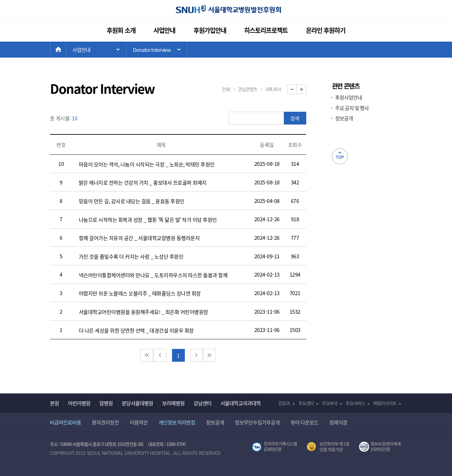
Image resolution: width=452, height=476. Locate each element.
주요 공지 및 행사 (352, 108)
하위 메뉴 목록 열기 (157, 50)
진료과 (284, 403)
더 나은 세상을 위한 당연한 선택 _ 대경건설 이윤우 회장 (136, 330)
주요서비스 (355, 403)
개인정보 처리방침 (177, 422)
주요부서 (330, 403)
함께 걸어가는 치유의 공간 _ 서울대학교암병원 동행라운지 (139, 238)
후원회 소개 (121, 30)
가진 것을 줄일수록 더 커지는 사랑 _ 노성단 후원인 (131, 256)
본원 (54, 403)
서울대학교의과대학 (241, 403)
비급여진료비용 (65, 422)
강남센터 (202, 403)
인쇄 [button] (226, 89)
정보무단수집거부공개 (257, 422)
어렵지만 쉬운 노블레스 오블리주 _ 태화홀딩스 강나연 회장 (140, 293)
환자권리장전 (105, 422)
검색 (295, 118)
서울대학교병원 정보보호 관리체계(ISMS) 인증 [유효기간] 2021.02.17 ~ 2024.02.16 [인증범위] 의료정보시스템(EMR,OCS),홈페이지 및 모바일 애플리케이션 (381, 447)
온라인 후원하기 (326, 30)
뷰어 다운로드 (304, 422)
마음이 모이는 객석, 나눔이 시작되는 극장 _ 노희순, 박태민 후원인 (147, 164)
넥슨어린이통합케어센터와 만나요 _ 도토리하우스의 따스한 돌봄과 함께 (153, 275)
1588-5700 (176, 444)
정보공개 (344, 118)
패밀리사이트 (385, 403)
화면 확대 (306, 89)
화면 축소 (297, 89)
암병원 (106, 403)
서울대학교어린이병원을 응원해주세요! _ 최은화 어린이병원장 (144, 312)
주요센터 (306, 403)
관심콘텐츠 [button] (248, 89)
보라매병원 (173, 403)
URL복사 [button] (273, 89)
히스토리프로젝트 (266, 30)
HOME (66, 50)
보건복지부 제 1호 (328, 447)
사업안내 (164, 30)
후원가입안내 (210, 30)
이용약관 (139, 422)
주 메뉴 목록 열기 (96, 50)
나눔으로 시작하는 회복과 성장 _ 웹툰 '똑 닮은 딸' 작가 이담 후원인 (148, 220)
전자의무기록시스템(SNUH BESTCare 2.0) (274, 447)
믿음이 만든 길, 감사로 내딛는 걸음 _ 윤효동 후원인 (132, 201)
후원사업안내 (349, 97)
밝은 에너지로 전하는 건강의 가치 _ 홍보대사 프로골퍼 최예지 (143, 182)
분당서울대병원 (137, 403)
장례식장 (338, 422)
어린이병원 (79, 403)
